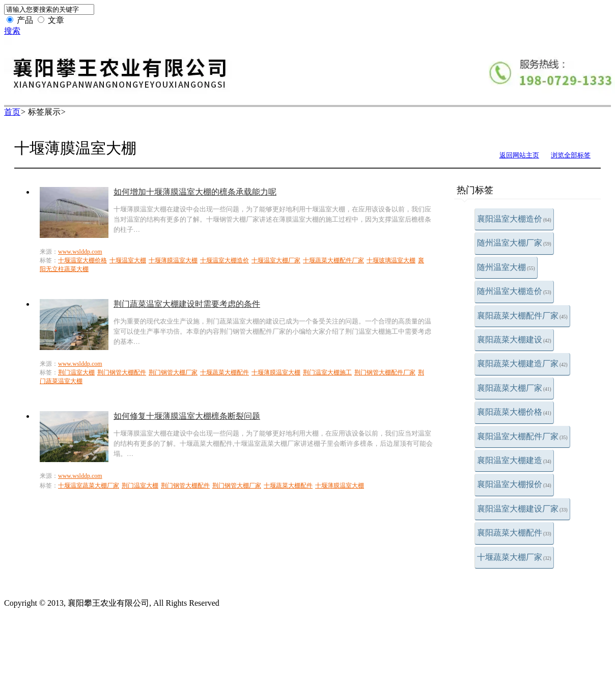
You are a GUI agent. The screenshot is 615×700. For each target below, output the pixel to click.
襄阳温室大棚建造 (514, 460)
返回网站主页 (519, 155)
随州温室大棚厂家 (514, 243)
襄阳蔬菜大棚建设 (514, 340)
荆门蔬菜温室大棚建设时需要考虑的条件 (187, 304)
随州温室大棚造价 (514, 291)
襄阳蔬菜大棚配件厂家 (522, 316)
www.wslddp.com (80, 252)
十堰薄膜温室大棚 (173, 260)
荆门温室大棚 (76, 372)
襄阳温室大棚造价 (514, 219)
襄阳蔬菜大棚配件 (514, 533)
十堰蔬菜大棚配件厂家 (333, 260)
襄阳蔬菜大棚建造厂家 (522, 364)
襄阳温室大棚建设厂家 (522, 509)
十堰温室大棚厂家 (276, 260)
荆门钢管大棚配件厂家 (385, 372)
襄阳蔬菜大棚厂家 (514, 388)
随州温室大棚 (506, 267)
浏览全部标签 (571, 155)
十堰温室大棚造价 (225, 260)
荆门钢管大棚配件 (122, 372)
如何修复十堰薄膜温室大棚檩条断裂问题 (187, 416)
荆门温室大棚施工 (327, 372)
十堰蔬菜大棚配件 (225, 372)
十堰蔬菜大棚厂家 (514, 557)
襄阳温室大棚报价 (514, 484)
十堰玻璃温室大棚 (391, 260)
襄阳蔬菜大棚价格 (514, 412)
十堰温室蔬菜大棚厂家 (89, 486)
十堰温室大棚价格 (82, 260)
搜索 (12, 31)
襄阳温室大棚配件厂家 (522, 436)
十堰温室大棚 (128, 260)
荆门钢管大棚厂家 (173, 372)
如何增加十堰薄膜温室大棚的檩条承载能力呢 (195, 192)
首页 (12, 112)
